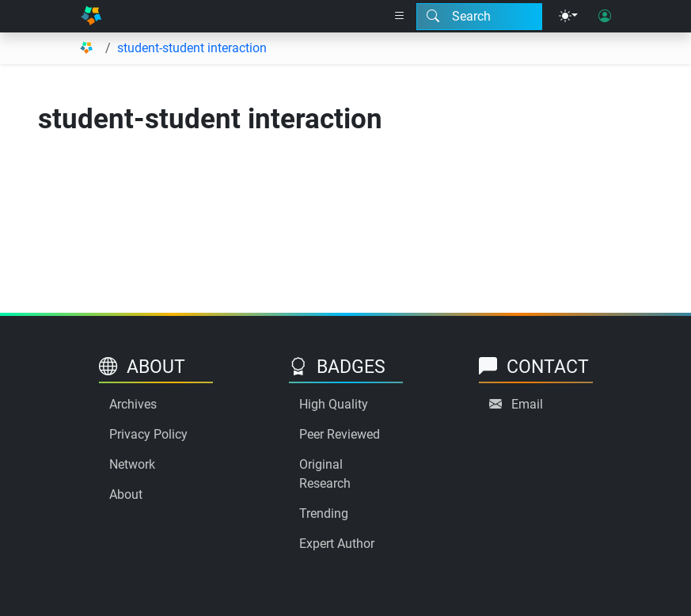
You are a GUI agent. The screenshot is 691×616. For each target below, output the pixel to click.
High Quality (334, 404)
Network (132, 464)
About (126, 494)
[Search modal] (479, 17)
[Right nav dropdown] (400, 17)
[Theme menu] (568, 17)
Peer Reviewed (340, 434)
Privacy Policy (148, 434)
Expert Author (337, 544)
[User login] (605, 17)
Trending (324, 513)
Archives (133, 404)
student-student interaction (192, 48)
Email (527, 404)
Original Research (325, 474)
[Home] (91, 16)
